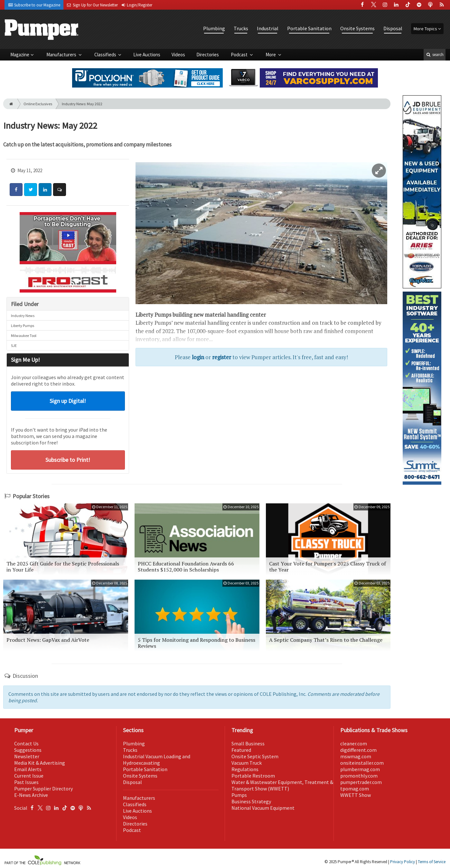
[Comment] (60, 190)
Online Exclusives (38, 104)
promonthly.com (359, 776)
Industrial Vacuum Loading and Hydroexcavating (157, 760)
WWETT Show (356, 795)
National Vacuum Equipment (263, 808)
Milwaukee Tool (24, 336)
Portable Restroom (253, 776)
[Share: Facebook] (16, 190)
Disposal (393, 28)
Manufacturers (62, 55)
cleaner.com (354, 743)
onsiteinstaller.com (362, 763)
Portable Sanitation (309, 28)
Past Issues (26, 782)
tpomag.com (355, 789)
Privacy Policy (403, 862)
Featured (241, 750)
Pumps (239, 795)
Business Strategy (251, 801)
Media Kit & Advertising (40, 763)
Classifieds (106, 55)
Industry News (23, 316)
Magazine (20, 55)
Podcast (240, 55)
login (198, 357)
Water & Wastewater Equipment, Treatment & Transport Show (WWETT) (282, 785)
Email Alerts (28, 769)
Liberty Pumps (23, 326)
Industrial (268, 28)
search (435, 55)
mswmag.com (356, 756)
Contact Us (26, 743)
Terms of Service (432, 862)
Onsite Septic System (255, 756)
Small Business (248, 743)
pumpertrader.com (361, 782)
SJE (14, 345)
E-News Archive (31, 795)
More (271, 55)
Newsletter (27, 756)
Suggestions (28, 750)
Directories (208, 55)
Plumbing (214, 28)
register (222, 357)
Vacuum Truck (247, 763)
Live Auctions (147, 55)
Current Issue (29, 776)
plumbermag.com (360, 769)
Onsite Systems (357, 28)
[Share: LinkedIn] (45, 190)
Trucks (241, 28)
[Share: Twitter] (31, 190)
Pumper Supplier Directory (43, 789)
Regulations (245, 769)
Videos (178, 55)
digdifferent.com (358, 750)
